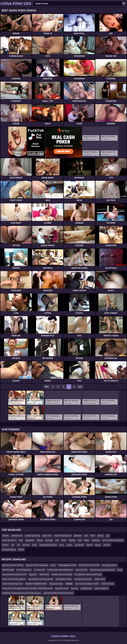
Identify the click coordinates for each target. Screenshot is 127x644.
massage (49, 540)
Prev (47, 387)
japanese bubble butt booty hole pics (59, 593)
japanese (78, 536)
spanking (96, 540)
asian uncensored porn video (87, 584)
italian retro (44, 574)
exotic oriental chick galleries (14, 579)
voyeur (70, 545)
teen (21, 540)
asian (62, 545)
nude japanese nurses (67, 565)
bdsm (64, 540)
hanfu (120, 570)
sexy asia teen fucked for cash (14, 574)
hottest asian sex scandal (62, 574)
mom (93, 536)
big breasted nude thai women (41, 579)
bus (13, 545)
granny (101, 536)
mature (89, 545)
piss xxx (107, 545)
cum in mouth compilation (113, 540)
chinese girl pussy (32, 536)
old (18, 545)
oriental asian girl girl (83, 579)
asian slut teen (81, 570)
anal (86, 536)
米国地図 (69, 584)
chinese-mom (17, 536)
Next (80, 387)
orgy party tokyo (56, 584)
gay (108, 536)
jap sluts (75, 588)
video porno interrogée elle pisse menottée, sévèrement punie (27, 588)
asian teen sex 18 (9, 540)
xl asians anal (39, 570)
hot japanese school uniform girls (88, 574)
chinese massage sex (63, 536)
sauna (53, 565)
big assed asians (62, 588)
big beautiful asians (64, 579)
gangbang (30, 540)
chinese (5, 536)
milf (57, 540)
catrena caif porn (101, 588)
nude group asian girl (48, 545)
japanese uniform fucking (13, 565)
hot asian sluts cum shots (89, 565)
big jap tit (33, 574)
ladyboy (72, 540)
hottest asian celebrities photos (60, 570)
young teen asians (109, 565)
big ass (98, 545)
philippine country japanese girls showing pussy (22, 593)
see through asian (24, 570)
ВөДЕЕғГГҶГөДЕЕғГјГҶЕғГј (36, 584)
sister (34, 545)
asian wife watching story (13, 584)
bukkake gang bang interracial (102, 570)
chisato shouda (108, 584)
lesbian (40, 540)
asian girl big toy (9, 549)
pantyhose (79, 545)
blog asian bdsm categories (37, 565)
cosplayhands (86, 588)
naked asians (100, 579)
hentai (21, 549)
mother (5, 545)
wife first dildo (8, 570)
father (87, 540)
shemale (26, 545)
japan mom (47, 536)
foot (80, 540)
